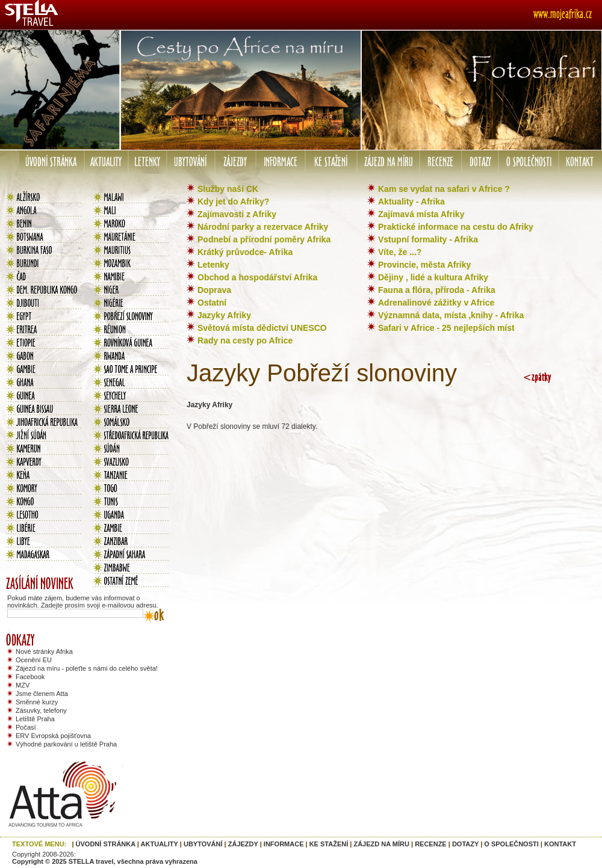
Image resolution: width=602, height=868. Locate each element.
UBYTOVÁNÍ (203, 844)
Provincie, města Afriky (424, 265)
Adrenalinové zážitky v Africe (436, 303)
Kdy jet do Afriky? (233, 202)
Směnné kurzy (37, 702)
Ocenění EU (34, 660)
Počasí (26, 727)
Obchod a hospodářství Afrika (257, 277)
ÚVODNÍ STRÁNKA (106, 844)
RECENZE (431, 844)
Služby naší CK (228, 189)
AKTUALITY (160, 844)
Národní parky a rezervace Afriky (263, 227)
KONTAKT (560, 844)
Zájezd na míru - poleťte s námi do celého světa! (87, 668)
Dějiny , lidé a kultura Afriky (433, 277)
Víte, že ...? (400, 252)
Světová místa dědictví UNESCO (262, 328)
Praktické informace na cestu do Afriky (456, 227)
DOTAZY (465, 844)
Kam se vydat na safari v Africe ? (444, 189)
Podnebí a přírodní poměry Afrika (264, 239)
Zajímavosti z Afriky (237, 214)
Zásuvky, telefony (41, 710)
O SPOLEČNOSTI (511, 844)
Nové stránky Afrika (44, 651)
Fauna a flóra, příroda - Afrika (437, 290)
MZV (23, 685)
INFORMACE (284, 844)
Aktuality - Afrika (411, 202)
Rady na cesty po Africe (245, 340)
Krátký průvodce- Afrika (245, 252)
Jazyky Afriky (224, 315)
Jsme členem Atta (42, 694)
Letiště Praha (35, 719)
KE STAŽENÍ (329, 844)
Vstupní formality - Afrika (428, 239)
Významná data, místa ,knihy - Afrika (451, 315)
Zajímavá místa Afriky (421, 214)
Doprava (214, 290)
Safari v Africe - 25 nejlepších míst (446, 328)
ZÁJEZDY (243, 844)
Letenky (213, 265)
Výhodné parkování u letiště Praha (66, 744)
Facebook (30, 677)
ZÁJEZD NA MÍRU (381, 844)
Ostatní (212, 303)
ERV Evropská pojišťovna (53, 736)
